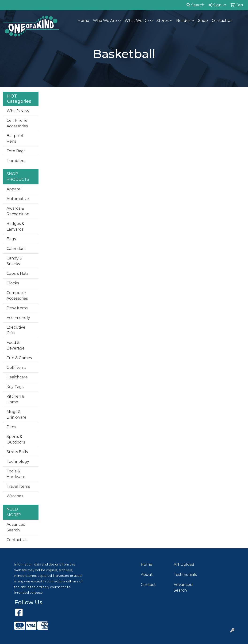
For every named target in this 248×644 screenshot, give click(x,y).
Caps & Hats (17, 273)
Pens (11, 427)
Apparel (14, 189)
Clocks (13, 283)
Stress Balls (17, 452)
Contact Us (222, 21)
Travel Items (18, 486)
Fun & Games (19, 358)
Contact (148, 585)
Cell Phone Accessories (17, 123)
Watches (15, 496)
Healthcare (17, 377)
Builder (183, 21)
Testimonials (185, 575)
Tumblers (16, 161)
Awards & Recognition (18, 211)
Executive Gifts (16, 330)
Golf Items (16, 367)
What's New (18, 111)
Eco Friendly (18, 318)
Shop (203, 21)
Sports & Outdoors (16, 439)
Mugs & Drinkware (16, 414)
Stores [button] (162, 21)
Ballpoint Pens (15, 139)
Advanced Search (16, 527)
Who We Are (105, 21)
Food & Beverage (16, 345)
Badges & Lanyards (15, 226)
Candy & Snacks (14, 261)
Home (83, 21)
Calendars (16, 249)
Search (195, 5)
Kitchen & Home (16, 399)
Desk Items (17, 308)
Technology (18, 461)
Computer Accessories (17, 296)
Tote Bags (16, 151)
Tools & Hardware (16, 474)
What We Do (137, 21)
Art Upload (184, 564)
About (147, 575)
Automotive (18, 199)
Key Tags (15, 387)
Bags (11, 239)
